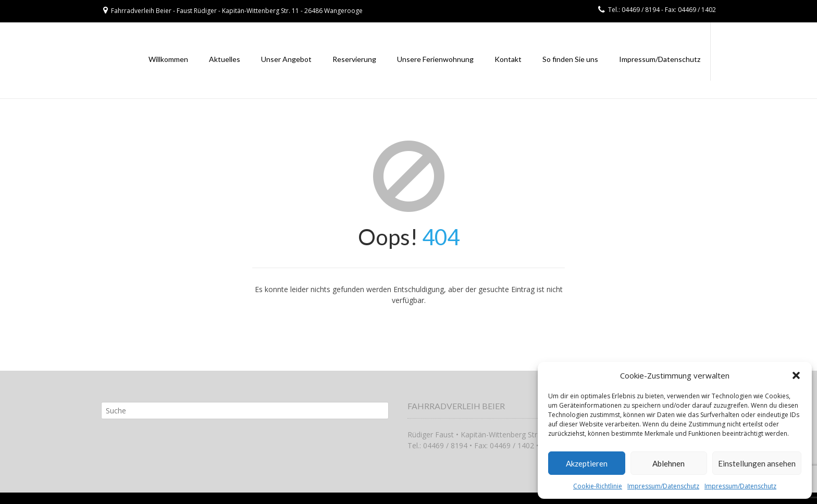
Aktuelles (225, 59)
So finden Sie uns (570, 59)
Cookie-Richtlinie (598, 486)
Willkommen (168, 59)
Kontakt (508, 59)
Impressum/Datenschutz (663, 486)
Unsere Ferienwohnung (435, 59)
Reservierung (354, 59)
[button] (796, 375)
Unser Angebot (286, 59)
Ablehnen (669, 463)
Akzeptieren (587, 463)
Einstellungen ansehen (757, 463)
